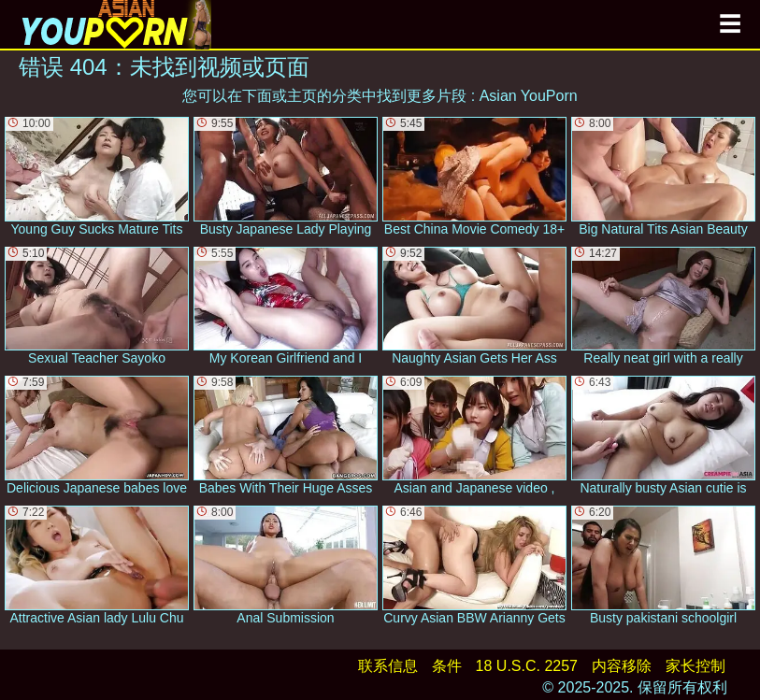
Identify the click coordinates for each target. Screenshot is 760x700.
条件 (447, 666)
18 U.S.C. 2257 (527, 666)
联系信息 (388, 666)
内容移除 (622, 666)
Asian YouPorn (529, 96)
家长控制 (695, 666)
